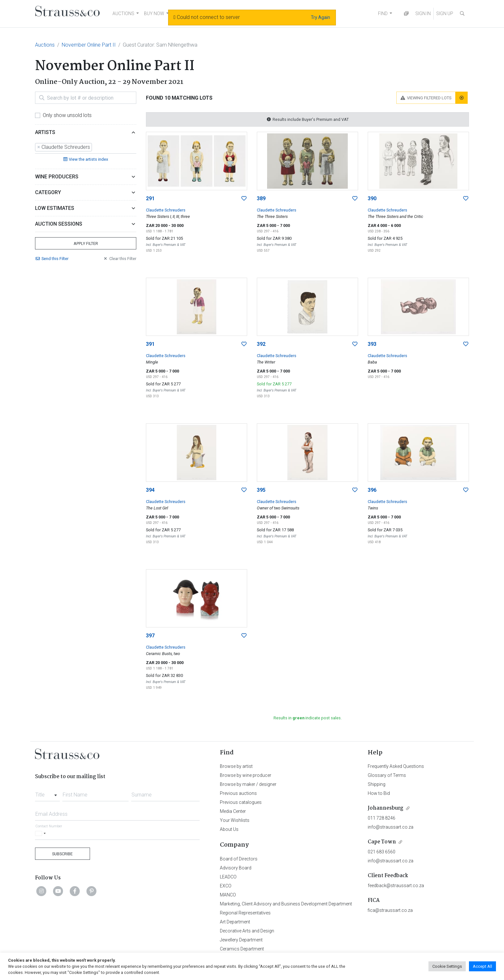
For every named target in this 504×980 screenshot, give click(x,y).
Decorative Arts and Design (247, 931)
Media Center (233, 811)
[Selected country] (41, 834)
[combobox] (86, 148)
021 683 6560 (382, 852)
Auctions (45, 45)
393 (372, 344)
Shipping (377, 784)
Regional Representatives (245, 913)
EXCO (226, 886)
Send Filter (52, 259)
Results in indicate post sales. (308, 718)
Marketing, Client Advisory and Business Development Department (286, 904)
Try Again (320, 17)
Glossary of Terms (387, 775)
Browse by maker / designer (248, 784)
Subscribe (62, 854)
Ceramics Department (242, 949)
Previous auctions (238, 793)
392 (261, 344)
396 (372, 490)
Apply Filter (86, 243)
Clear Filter (120, 259)
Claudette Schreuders (166, 210)
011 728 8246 (382, 818)
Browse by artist (236, 766)
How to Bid (379, 793)
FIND (383, 13)
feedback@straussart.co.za (396, 886)
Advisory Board (236, 868)
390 (372, 198)
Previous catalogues (241, 802)
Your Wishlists (235, 820)
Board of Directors (239, 859)
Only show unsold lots (67, 115)
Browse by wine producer (246, 775)
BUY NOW (154, 13)
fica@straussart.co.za (390, 910)
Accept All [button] (482, 966)
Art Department (235, 922)
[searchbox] (95, 147)
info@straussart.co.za (391, 827)
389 (261, 198)
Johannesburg (386, 808)
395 (261, 490)
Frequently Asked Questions (396, 766)
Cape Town (382, 842)
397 (150, 636)
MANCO (228, 895)
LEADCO (228, 877)
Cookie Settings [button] (447, 966)
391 (150, 344)
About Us (229, 829)
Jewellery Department (241, 940)
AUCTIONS (123, 13)
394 (150, 490)
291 (150, 198)
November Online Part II (89, 45)
